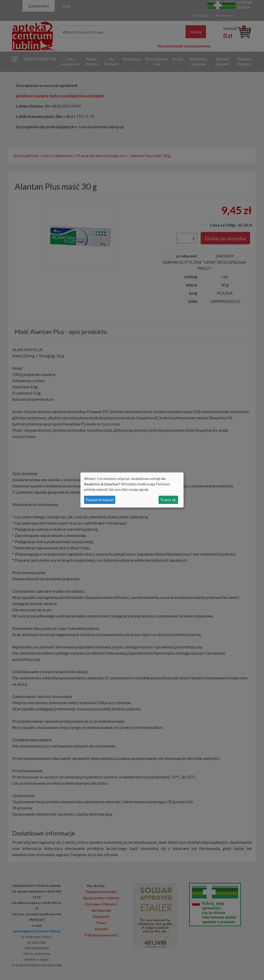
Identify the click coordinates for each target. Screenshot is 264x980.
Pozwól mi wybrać (100, 500)
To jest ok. (168, 500)
